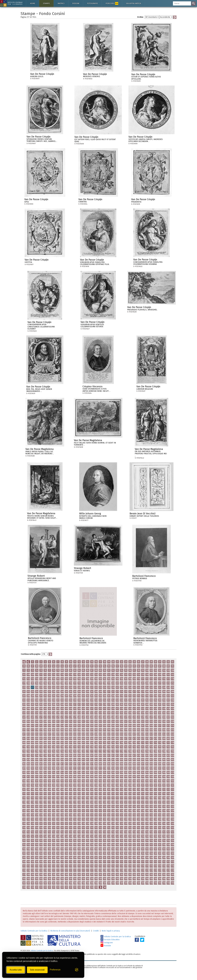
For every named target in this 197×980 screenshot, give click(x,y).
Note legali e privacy (111, 931)
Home (33, 3)
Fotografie (92, 3)
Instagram (107, 943)
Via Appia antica (134, 3)
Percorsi (112, 3)
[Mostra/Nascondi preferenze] (55, 970)
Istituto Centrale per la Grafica (34, 931)
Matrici (61, 3)
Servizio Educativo (110, 940)
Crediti (96, 931)
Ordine (140, 17)
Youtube (106, 946)
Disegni (76, 3)
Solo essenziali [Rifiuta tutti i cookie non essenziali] (37, 970)
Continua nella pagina (31, 654)
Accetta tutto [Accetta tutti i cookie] (16, 970)
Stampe (46, 3)
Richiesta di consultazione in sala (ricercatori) (70, 931)
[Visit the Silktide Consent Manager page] (77, 970)
